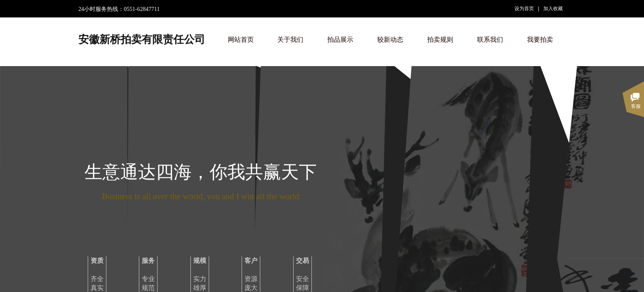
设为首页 (524, 9)
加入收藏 (553, 9)
